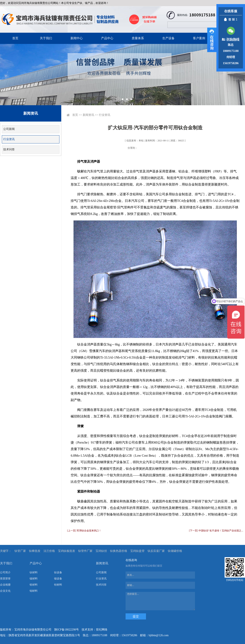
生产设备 (168, 38)
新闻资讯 (88, 115)
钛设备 (58, 572)
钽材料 (58, 585)
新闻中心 (77, 38)
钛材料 (34, 572)
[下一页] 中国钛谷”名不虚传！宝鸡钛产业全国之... (216, 531)
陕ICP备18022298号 (67, 630)
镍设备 (58, 579)
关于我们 (46, 38)
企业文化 (5, 591)
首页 (15, 38)
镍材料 (34, 579)
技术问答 (9, 149)
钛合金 (82, 501)
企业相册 (5, 585)
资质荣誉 (5, 579)
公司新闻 (9, 129)
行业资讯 (9, 139)
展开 (212, 40)
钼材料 (34, 591)
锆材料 (34, 585)
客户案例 (199, 38)
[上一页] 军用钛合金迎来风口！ (84, 531)
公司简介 (5, 572)
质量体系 (138, 38)
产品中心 (107, 38)
